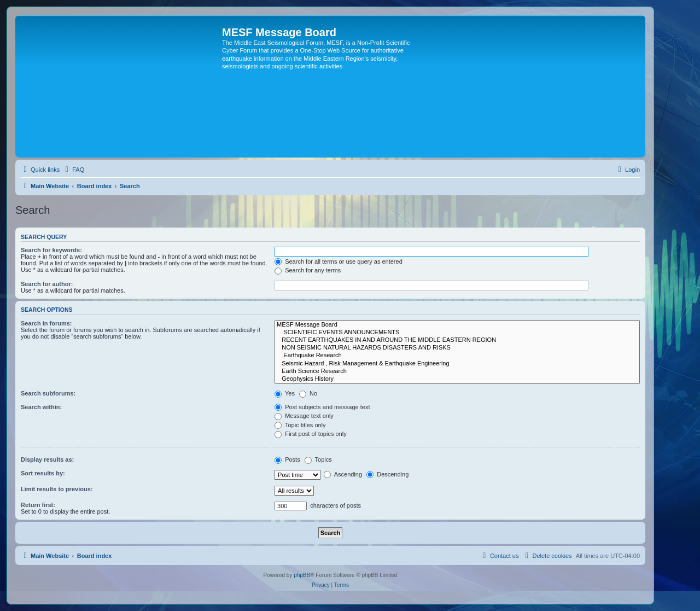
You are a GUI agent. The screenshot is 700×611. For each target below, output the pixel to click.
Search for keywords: (51, 250)
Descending (387, 474)
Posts (287, 459)
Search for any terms (308, 270)
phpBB (302, 575)
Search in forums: (46, 323)
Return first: (38, 505)
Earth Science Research (457, 371)
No (308, 393)
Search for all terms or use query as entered (339, 261)
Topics (318, 459)
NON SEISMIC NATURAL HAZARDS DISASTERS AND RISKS (457, 348)
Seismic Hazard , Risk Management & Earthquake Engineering (457, 364)
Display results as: (47, 459)
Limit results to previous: (57, 489)
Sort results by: (43, 473)
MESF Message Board (457, 325)
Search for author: (47, 284)
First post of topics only (311, 434)
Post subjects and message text (322, 407)
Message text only (304, 416)
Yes (285, 393)
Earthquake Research (457, 356)
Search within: (41, 407)
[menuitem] (73, 170)
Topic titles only (300, 425)
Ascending (343, 474)
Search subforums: (48, 393)
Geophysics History (457, 379)
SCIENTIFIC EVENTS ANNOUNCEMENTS (457, 333)
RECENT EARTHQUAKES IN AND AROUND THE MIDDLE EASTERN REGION (457, 340)
